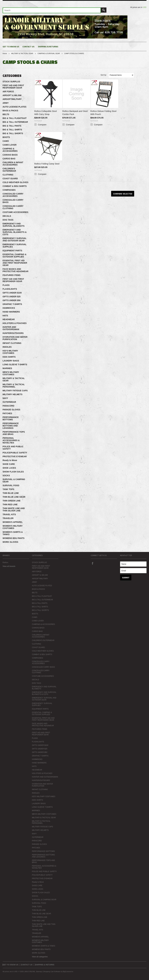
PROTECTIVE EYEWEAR (15, 456)
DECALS (7, 216)
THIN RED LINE (10, 504)
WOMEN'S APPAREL (13, 522)
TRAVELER (8, 518)
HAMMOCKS (9, 308)
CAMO (6, 141)
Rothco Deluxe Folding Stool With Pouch (103, 113)
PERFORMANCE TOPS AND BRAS (14, 433)
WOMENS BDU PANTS (14, 538)
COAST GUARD (10, 179)
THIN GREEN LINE (12, 501)
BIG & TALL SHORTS (13, 133)
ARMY (6, 103)
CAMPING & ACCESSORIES (10, 150)
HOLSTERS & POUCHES (15, 323)
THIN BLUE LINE (11, 493)
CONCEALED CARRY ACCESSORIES (13, 195)
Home (5, 53)
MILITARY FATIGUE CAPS (15, 391)
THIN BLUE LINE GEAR (14, 497)
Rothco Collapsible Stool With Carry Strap (46, 113)
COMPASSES (9, 190)
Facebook (92, 563)
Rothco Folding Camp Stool (47, 164)
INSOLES (7, 347)
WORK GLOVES (10, 542)
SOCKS (6, 476)
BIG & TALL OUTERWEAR (15, 122)
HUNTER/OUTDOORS (13, 333)
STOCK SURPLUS (11, 82)
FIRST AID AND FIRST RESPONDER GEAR (13, 87)
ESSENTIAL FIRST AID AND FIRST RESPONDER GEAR (15, 263)
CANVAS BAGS (10, 155)
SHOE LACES (9, 468)
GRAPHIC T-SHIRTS (12, 304)
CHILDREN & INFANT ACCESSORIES (13, 164)
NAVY (5, 398)
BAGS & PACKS (10, 111)
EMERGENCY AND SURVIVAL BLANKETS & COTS (15, 232)
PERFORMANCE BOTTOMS (11, 418)
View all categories (40, 957)
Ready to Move (10, 460)
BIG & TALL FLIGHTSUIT (15, 118)
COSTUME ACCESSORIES (15, 212)
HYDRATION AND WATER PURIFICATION (15, 338)
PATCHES (7, 413)
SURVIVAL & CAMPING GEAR (14, 480)
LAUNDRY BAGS (11, 361)
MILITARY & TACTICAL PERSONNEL (14, 386)
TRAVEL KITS (9, 514)
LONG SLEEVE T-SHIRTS (15, 364)
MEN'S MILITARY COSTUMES (11, 373)
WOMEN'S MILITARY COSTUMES (13, 527)
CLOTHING (8, 175)
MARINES (7, 368)
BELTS (6, 114)
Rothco (5, 562)
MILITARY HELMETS (13, 394)
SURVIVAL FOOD (11, 485)
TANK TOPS (9, 489)
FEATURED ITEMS (12, 275)
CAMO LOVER (10, 145)
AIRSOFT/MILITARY (12, 99)
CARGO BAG (9, 159)
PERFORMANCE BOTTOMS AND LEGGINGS (11, 426)
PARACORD (9, 406)
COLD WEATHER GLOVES (16, 182)
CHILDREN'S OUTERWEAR (9, 170)
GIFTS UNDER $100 (12, 293)
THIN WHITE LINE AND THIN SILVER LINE (14, 509)
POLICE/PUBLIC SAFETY (15, 453)
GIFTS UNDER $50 (12, 300)
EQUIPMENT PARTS (12, 251)
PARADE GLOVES (11, 410)
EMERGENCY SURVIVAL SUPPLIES (15, 246)
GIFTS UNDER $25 (12, 297)
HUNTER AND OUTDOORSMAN (11, 328)
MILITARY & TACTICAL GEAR (22, 53)
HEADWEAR (9, 319)
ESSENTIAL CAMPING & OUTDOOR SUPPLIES (15, 256)
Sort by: (104, 75)
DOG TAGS (8, 220)
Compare (42, 125)
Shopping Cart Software (52, 972)
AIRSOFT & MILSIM (12, 95)
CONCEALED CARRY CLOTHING (13, 207)
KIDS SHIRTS (9, 357)
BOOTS (6, 137)
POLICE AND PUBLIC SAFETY (13, 448)
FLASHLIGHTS (10, 289)
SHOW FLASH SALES (13, 472)
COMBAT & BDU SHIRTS (15, 186)
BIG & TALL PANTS (12, 126)
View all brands (9, 566)
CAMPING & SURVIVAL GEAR (49, 53)
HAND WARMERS (11, 312)
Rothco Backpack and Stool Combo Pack (75, 113)
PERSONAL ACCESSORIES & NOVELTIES (11, 440)
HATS (5, 316)
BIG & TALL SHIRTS (12, 130)
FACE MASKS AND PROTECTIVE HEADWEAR (16, 270)
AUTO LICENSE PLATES (15, 107)
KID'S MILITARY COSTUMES (10, 352)
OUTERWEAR (9, 402)
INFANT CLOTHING (12, 343)
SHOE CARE (9, 464)
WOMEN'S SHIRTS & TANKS (13, 533)
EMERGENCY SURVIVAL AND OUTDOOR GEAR (15, 239)
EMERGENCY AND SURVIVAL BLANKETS (14, 225)
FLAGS (6, 285)
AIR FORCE (8, 92)
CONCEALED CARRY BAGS (13, 201)
